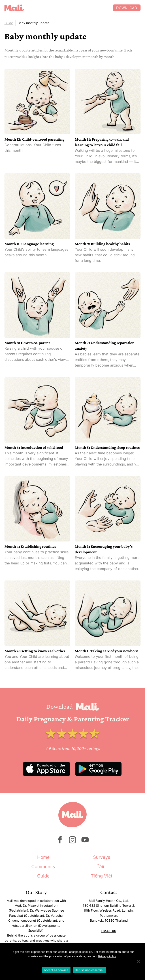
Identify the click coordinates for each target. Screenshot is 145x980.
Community (43, 867)
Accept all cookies (56, 970)
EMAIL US (109, 931)
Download (127, 8)
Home (43, 857)
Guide (9, 23)
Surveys (102, 857)
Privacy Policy (107, 956)
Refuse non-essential (89, 970)
